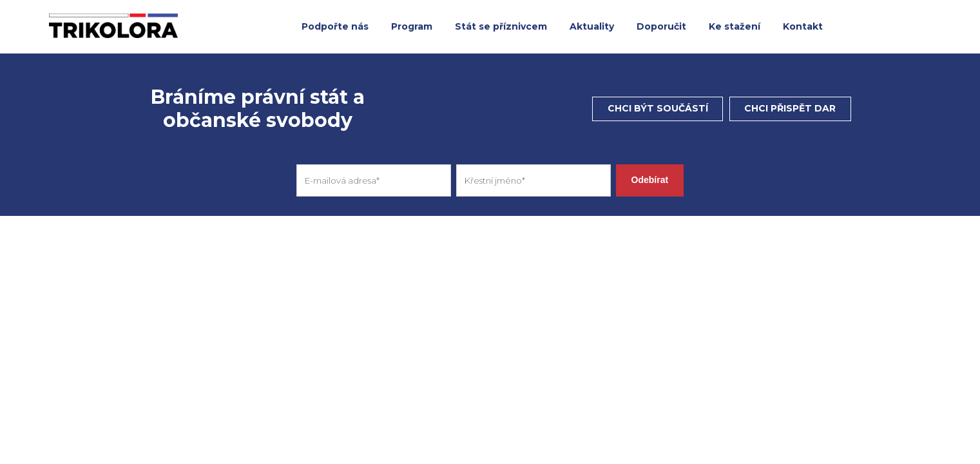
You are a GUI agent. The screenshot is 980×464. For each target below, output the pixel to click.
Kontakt (803, 26)
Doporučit (661, 26)
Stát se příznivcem (501, 26)
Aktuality (592, 26)
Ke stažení (735, 26)
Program (412, 26)
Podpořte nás (335, 26)
